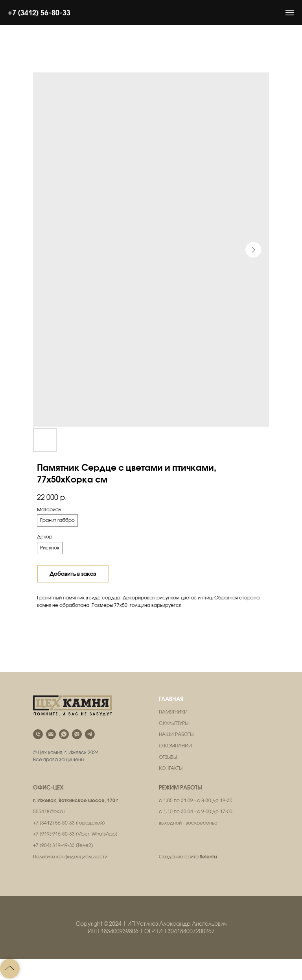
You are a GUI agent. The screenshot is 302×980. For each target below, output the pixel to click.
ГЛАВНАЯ (171, 699)
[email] (51, 734)
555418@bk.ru (49, 812)
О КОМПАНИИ (175, 746)
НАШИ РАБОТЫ (176, 734)
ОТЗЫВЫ (168, 757)
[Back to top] (10, 969)
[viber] (77, 734)
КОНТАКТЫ (171, 768)
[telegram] (90, 734)
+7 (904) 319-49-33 (54, 845)
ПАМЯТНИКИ (173, 712)
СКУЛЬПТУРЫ (174, 723)
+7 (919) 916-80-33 (54, 834)
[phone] (38, 734)
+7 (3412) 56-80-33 (39, 13)
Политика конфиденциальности (70, 857)
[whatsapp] (64, 734)
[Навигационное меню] (290, 13)
